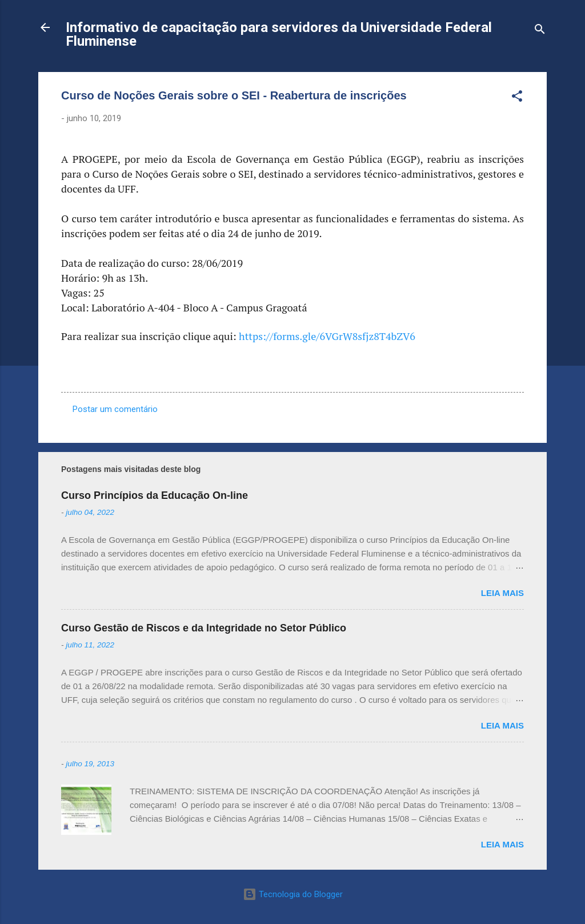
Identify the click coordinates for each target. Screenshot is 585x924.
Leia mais (502, 593)
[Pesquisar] (540, 31)
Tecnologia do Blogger (293, 894)
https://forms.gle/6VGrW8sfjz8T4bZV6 (327, 336)
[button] (517, 98)
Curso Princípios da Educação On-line (155, 495)
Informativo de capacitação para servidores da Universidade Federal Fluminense (279, 34)
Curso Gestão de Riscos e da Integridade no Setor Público (204, 628)
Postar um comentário (115, 409)
